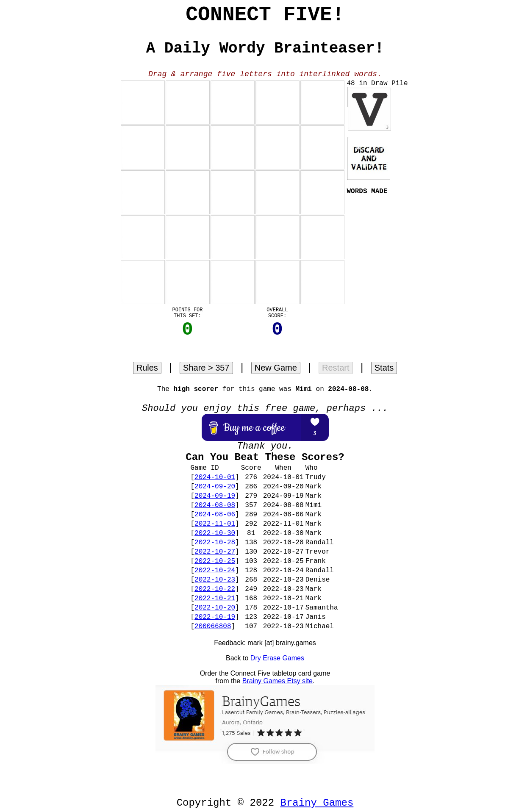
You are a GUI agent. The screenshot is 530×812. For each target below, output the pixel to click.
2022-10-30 (215, 533)
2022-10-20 (215, 608)
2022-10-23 (215, 580)
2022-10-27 (215, 552)
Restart (336, 368)
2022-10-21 (215, 599)
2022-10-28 (215, 543)
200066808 (213, 626)
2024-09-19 (215, 496)
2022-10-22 (215, 589)
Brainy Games (317, 803)
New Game (276, 368)
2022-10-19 (215, 617)
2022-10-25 (215, 561)
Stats (384, 368)
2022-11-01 (215, 524)
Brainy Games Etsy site (277, 681)
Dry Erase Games (277, 658)
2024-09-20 (215, 487)
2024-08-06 (215, 515)
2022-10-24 (215, 571)
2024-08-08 (215, 505)
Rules (147, 368)
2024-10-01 (215, 477)
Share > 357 (206, 368)
